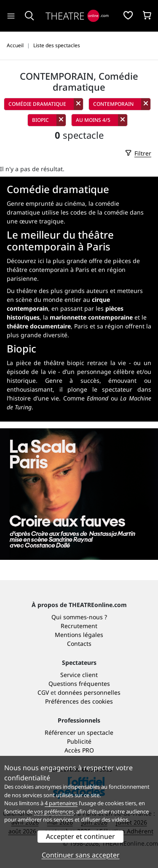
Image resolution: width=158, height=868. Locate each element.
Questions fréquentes (79, 684)
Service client (79, 675)
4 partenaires (61, 803)
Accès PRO (79, 750)
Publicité (79, 741)
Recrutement (79, 626)
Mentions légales (79, 635)
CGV (43, 692)
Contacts (79, 644)
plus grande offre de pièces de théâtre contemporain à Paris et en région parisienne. (73, 270)
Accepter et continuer (80, 836)
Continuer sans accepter (81, 855)
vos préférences (54, 812)
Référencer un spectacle (79, 732)
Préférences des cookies (79, 701)
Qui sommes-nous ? (79, 617)
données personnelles (89, 692)
